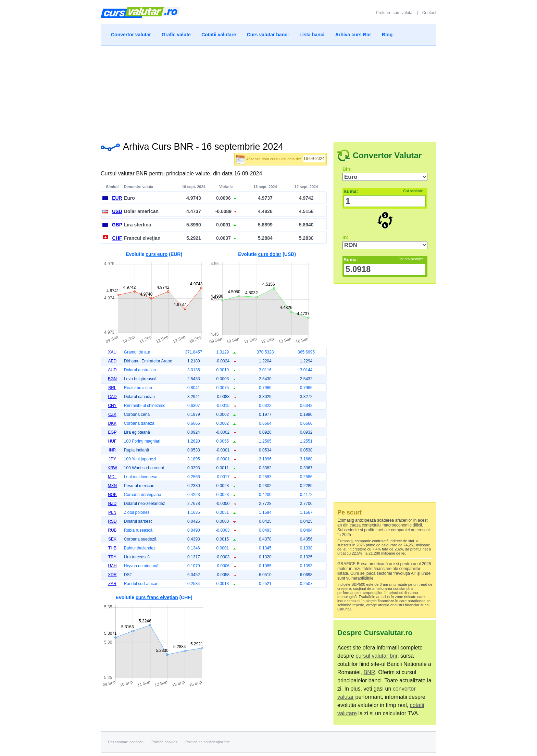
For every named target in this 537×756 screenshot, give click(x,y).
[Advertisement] (268, 92)
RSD (112, 521)
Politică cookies (164, 742)
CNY (112, 406)
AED (113, 361)
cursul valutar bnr (376, 656)
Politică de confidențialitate (208, 742)
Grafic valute (176, 35)
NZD (113, 504)
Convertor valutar (131, 35)
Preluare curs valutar (395, 13)
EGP (112, 432)
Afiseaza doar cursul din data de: (274, 159)
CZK (112, 414)
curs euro (157, 254)
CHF (117, 238)
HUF (113, 441)
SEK (112, 539)
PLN (112, 512)
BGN (112, 379)
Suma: (383, 191)
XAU (113, 352)
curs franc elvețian (157, 597)
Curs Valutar (141, 15)
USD (117, 211)
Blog (387, 35)
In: (345, 237)
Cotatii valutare (219, 35)
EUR (117, 198)
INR (113, 450)
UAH (112, 566)
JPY (112, 459)
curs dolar (270, 254)
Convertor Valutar (387, 155)
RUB (112, 530)
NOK (112, 495)
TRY (112, 557)
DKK (113, 423)
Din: (347, 169)
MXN (113, 486)
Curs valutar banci (268, 35)
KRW (112, 468)
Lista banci (312, 35)
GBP (117, 225)
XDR (112, 575)
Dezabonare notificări (126, 742)
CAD (112, 397)
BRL (112, 388)
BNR (369, 672)
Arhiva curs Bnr (353, 35)
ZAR (112, 584)
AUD (112, 370)
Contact (429, 13)
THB (112, 548)
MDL (112, 477)
